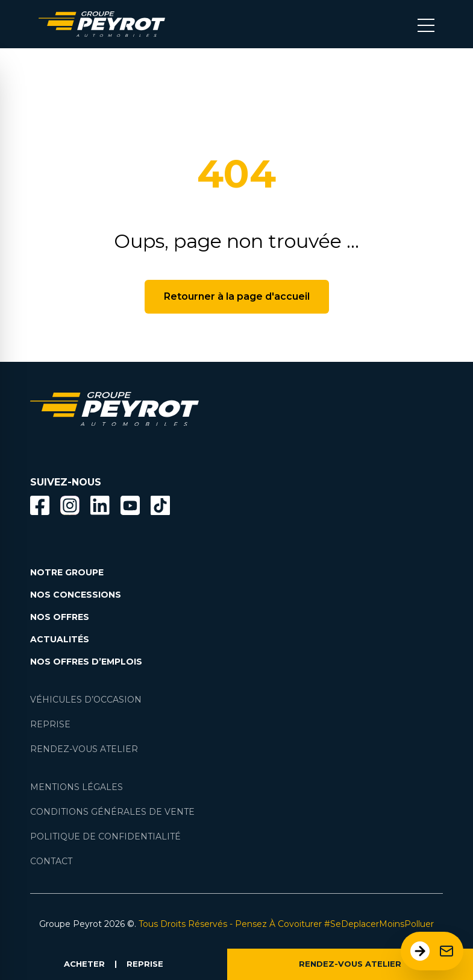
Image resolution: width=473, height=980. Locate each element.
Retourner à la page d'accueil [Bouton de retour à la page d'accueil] (237, 296)
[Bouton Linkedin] (100, 505)
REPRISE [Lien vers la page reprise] (50, 724)
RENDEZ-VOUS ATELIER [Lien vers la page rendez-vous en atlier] (84, 749)
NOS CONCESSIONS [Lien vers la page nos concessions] (76, 595)
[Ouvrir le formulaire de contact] (432, 951)
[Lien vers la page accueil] (102, 24)
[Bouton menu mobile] (426, 24)
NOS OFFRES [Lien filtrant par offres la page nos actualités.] (60, 617)
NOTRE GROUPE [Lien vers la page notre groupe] (67, 572)
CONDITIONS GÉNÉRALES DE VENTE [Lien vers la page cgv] (112, 812)
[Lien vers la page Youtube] (130, 507)
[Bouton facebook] (40, 505)
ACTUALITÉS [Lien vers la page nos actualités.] (60, 639)
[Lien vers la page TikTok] (160, 507)
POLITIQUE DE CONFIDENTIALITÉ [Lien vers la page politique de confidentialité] (105, 836)
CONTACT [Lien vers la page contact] (51, 861)
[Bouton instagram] (70, 505)
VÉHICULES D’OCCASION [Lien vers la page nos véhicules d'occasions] (86, 700)
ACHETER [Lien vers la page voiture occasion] (84, 964)
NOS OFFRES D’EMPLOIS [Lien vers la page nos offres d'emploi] (86, 662)
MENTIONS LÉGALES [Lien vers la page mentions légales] (77, 787)
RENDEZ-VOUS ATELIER (350, 964)
